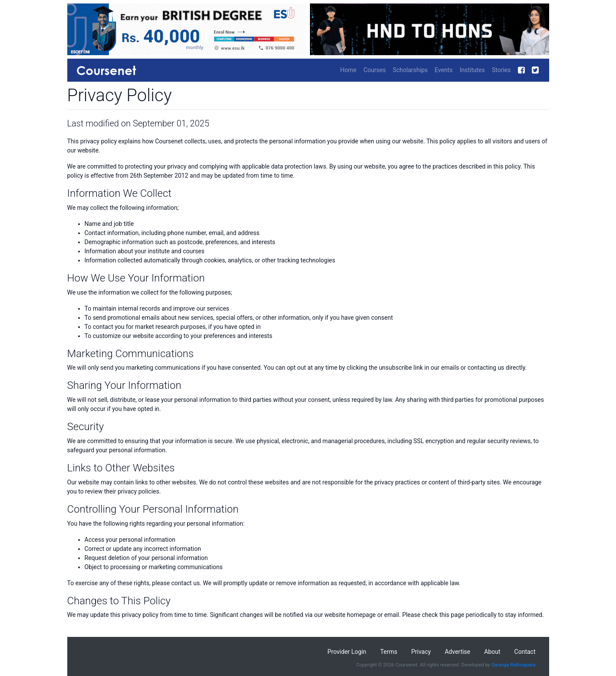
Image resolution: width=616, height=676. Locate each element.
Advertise (457, 652)
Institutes (472, 70)
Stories (501, 70)
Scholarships (410, 70)
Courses (374, 70)
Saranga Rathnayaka (514, 665)
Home (349, 70)
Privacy (421, 652)
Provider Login (347, 652)
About (492, 652)
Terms (389, 652)
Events (443, 70)
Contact (525, 652)
